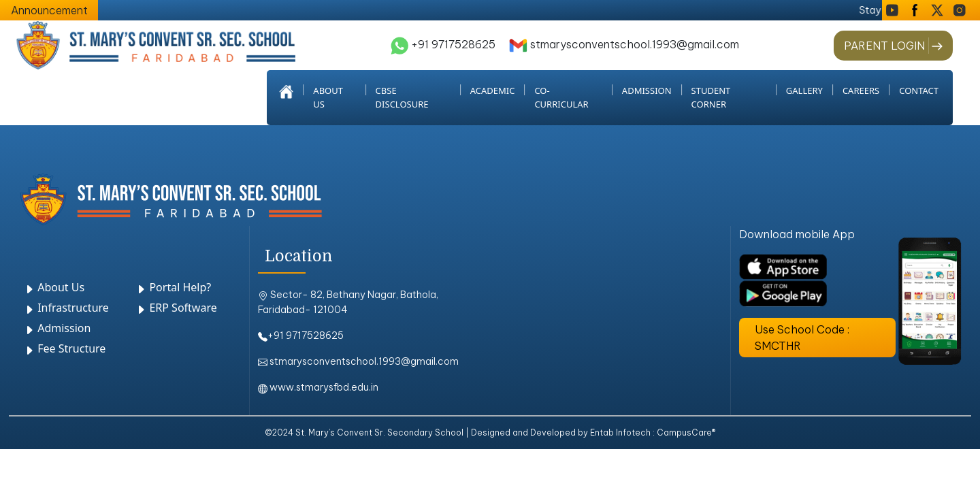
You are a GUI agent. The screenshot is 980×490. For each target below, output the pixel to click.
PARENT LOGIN (884, 46)
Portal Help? (173, 287)
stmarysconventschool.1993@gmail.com (624, 44)
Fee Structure (65, 348)
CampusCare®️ (686, 432)
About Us (54, 287)
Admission (57, 328)
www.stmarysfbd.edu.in (318, 387)
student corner (711, 97)
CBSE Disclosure (402, 97)
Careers (861, 91)
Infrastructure (66, 308)
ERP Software (176, 308)
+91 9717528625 (443, 44)
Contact (919, 91)
